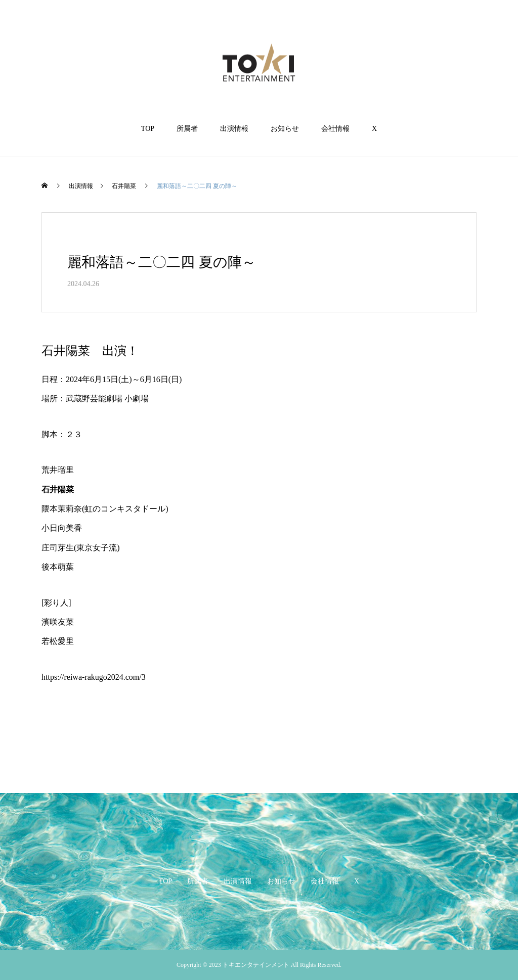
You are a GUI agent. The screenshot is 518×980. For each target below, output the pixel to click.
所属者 (187, 129)
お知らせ (285, 129)
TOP (148, 129)
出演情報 (234, 129)
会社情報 (335, 129)
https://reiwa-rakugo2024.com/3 (94, 677)
